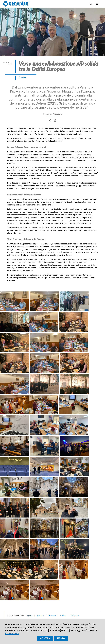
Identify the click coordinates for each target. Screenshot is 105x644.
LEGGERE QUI (12, 633)
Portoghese (75, 508)
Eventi (24, 78)
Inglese (30, 508)
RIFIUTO (61, 638)
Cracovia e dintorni (52, 559)
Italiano (63, 508)
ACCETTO (45, 638)
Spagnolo (41, 508)
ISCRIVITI (40, 596)
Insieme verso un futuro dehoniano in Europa (19, 562)
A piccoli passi (86, 559)
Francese (52, 508)
